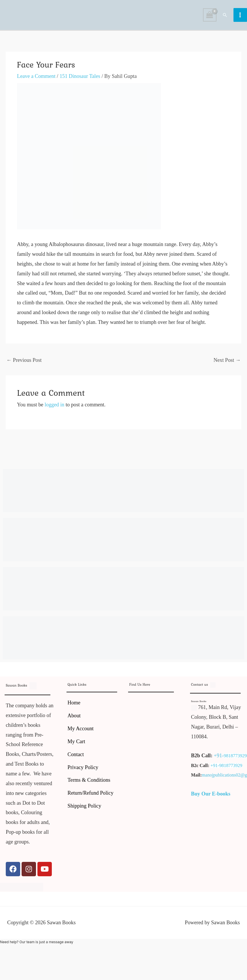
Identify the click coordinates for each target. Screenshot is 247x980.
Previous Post (24, 362)
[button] (225, 16)
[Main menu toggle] (240, 16)
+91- (219, 757)
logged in (54, 406)
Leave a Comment (36, 78)
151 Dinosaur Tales (80, 78)
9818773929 (235, 757)
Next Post (227, 362)
